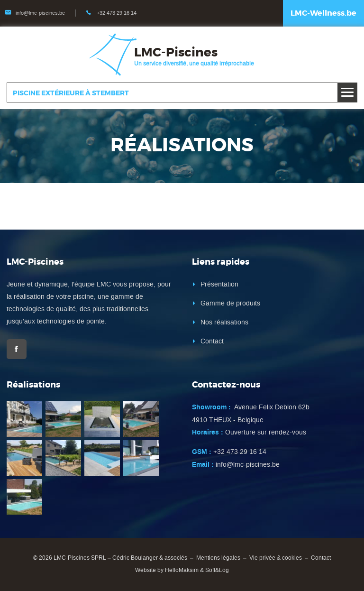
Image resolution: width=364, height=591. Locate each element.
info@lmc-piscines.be (40, 13)
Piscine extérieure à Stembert (71, 93)
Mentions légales (218, 558)
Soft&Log (217, 570)
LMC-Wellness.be (323, 13)
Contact (212, 341)
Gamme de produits (230, 303)
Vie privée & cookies (276, 558)
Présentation (219, 284)
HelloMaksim (182, 570)
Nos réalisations (224, 322)
